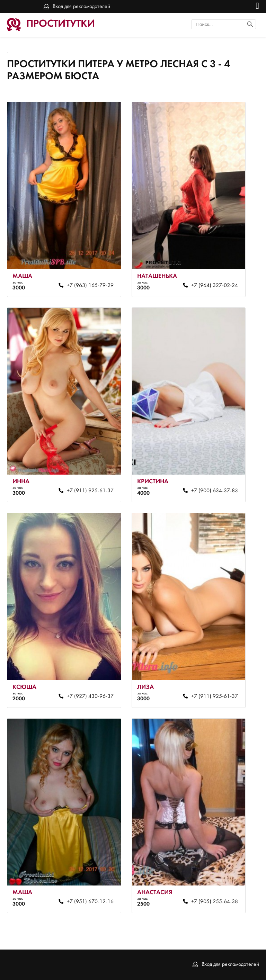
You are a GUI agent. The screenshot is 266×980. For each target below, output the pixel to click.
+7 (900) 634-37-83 (215, 491)
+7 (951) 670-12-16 (90, 902)
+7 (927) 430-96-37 (90, 696)
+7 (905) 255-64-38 (215, 902)
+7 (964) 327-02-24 (215, 286)
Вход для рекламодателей (81, 7)
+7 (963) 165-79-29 (90, 286)
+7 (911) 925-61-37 (90, 491)
